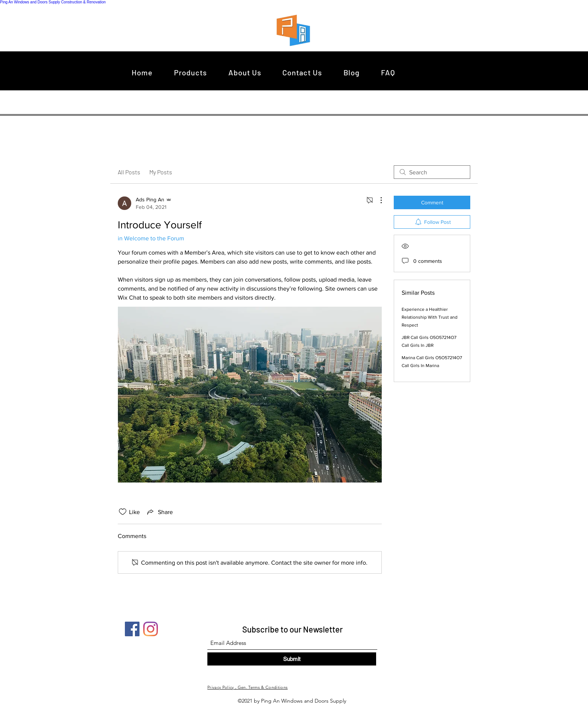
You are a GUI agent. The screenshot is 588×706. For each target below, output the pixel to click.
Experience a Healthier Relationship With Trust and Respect (430, 317)
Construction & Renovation (83, 2)
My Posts (161, 172)
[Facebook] (132, 629)
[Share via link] (159, 512)
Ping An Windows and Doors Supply (30, 2)
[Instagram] (151, 629)
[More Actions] (377, 200)
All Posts (129, 172)
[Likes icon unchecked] (123, 512)
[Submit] (292, 659)
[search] (432, 172)
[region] (295, 30)
